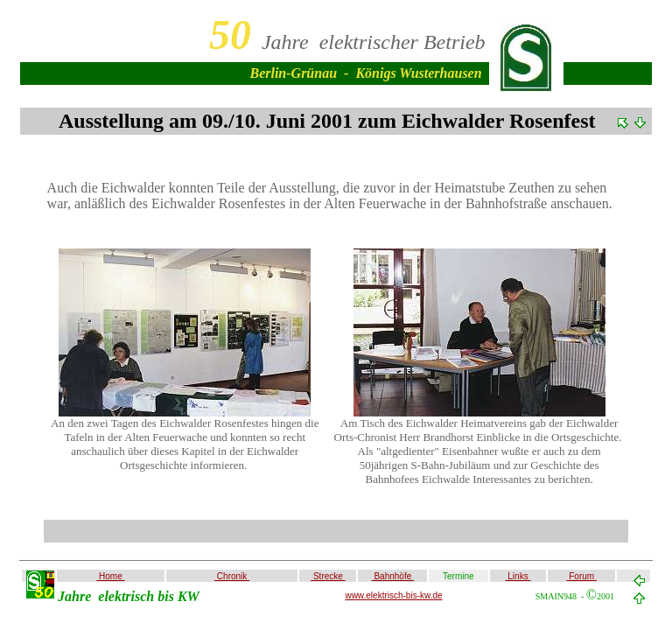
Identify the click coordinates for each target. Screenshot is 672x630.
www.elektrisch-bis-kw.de (393, 595)
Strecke (328, 576)
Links (518, 576)
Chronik (232, 576)
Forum (581, 576)
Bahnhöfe (393, 576)
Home (110, 576)
